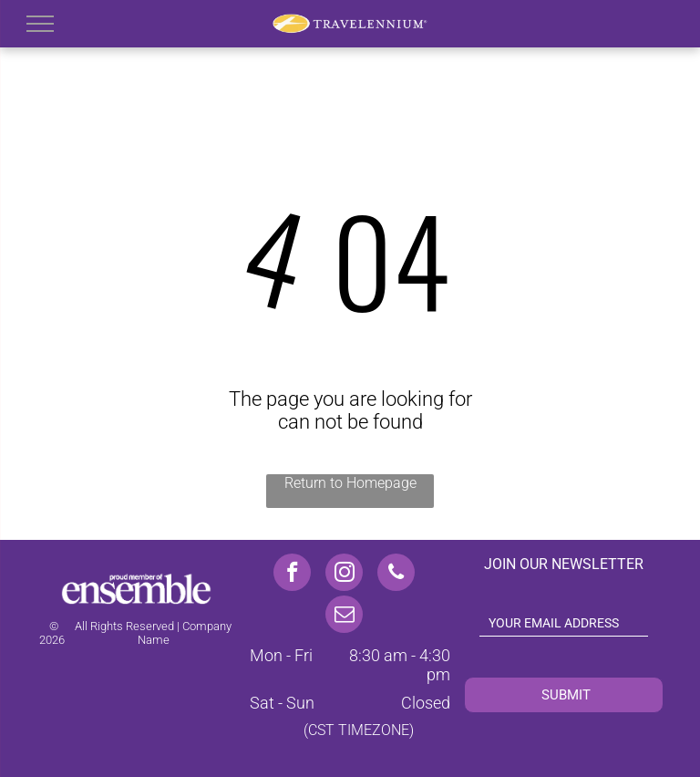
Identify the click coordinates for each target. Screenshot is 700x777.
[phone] (396, 575)
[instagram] (344, 575)
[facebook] (292, 575)
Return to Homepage (350, 483)
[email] (344, 616)
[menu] (40, 24)
